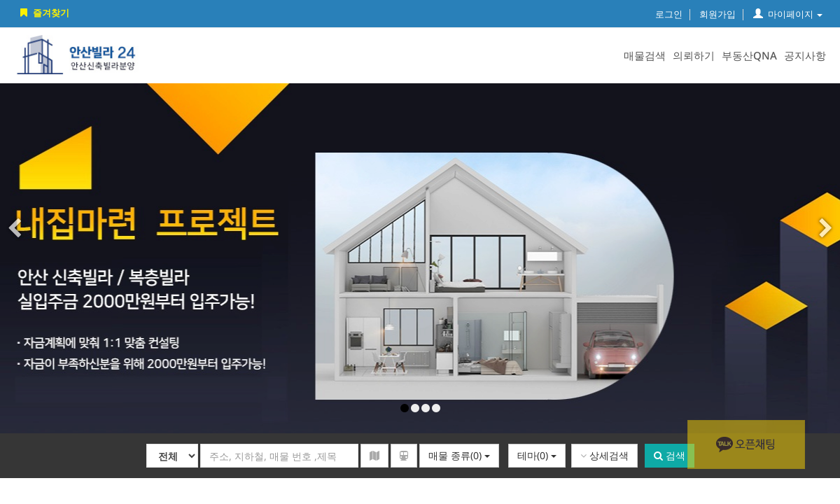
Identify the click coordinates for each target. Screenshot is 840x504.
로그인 (669, 14)
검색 (670, 455)
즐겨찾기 (43, 13)
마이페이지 (788, 14)
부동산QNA (749, 55)
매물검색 (645, 55)
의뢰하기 (694, 55)
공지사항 (805, 55)
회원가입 (717, 14)
